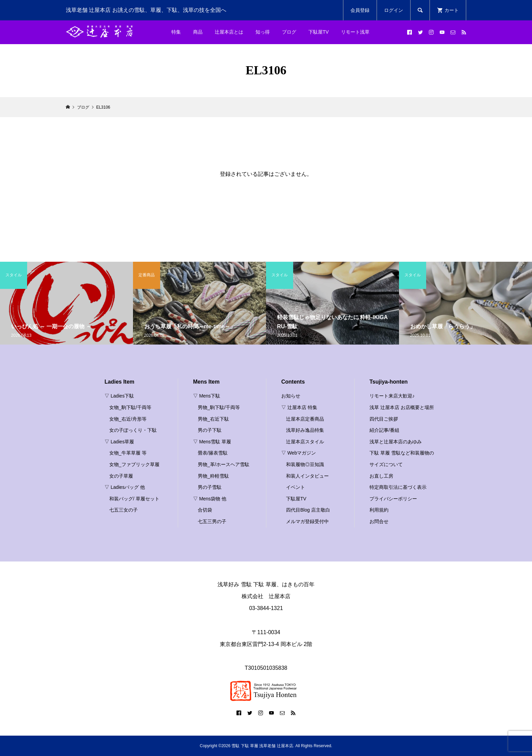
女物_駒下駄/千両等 (130, 407)
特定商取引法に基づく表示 (398, 487)
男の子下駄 (210, 430)
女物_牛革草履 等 (128, 453)
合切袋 (205, 510)
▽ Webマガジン (299, 453)
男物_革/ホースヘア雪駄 (224, 464)
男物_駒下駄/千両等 (219, 407)
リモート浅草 (355, 32)
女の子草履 (121, 476)
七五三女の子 (123, 510)
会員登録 (360, 10)
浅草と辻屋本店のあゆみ (396, 442)
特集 (176, 32)
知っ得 (263, 32)
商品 (198, 32)
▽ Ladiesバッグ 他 (125, 487)
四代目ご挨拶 (384, 419)
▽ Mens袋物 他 (210, 499)
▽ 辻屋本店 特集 (299, 407)
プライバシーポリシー (393, 499)
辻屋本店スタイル (305, 442)
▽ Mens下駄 (207, 396)
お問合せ (379, 521)
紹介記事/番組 (384, 430)
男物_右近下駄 (213, 419)
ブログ (289, 32)
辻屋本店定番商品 (305, 419)
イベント (296, 487)
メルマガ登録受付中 (307, 521)
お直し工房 (381, 476)
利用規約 (379, 510)
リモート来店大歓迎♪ (392, 396)
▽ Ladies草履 (119, 442)
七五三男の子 (212, 521)
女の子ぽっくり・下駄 (133, 430)
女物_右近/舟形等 (128, 419)
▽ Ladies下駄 (119, 396)
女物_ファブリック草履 (134, 464)
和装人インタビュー (307, 476)
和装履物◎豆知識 (305, 464)
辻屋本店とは (229, 32)
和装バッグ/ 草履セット (134, 499)
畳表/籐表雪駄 (213, 453)
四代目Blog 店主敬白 (308, 510)
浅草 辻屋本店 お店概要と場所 (402, 407)
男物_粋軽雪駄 (213, 476)
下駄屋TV (319, 32)
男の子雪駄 (210, 487)
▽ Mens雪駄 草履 (212, 442)
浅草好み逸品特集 (305, 430)
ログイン (394, 10)
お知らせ (291, 396)
